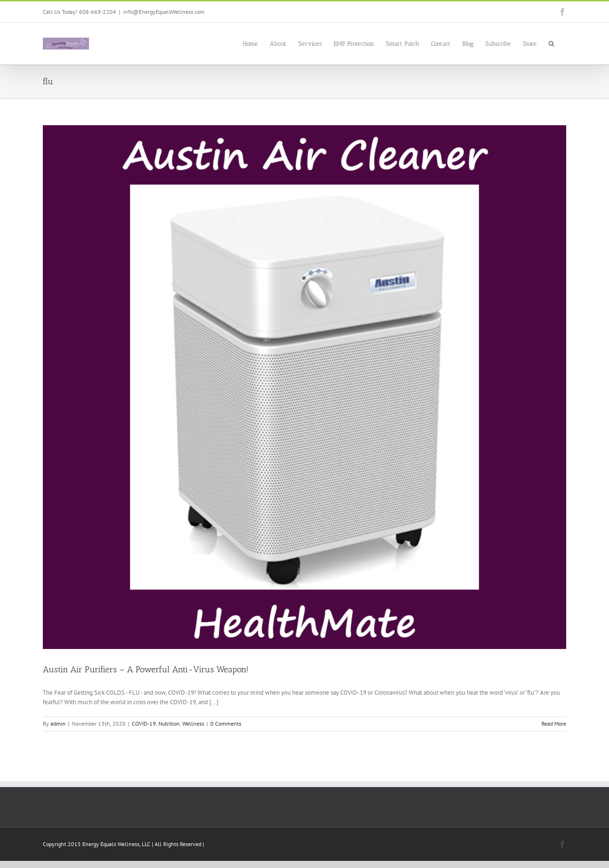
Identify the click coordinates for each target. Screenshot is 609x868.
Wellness (193, 723)
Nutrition (169, 723)
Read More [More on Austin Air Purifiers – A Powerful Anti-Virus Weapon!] (554, 723)
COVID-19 (144, 723)
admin (58, 723)
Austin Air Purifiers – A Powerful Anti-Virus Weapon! (146, 669)
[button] (551, 43)
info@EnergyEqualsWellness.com (164, 12)
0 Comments (226, 723)
